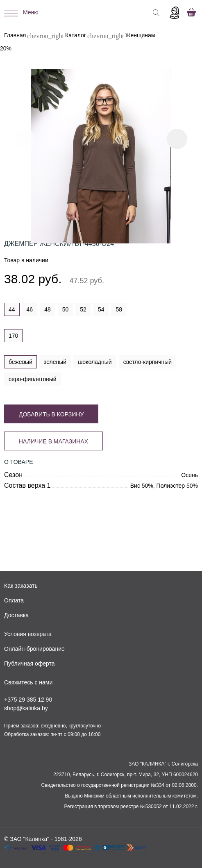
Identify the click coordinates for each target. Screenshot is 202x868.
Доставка (16, 615)
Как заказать (21, 586)
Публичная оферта (30, 663)
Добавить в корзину (51, 414)
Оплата (14, 600)
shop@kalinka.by (26, 708)
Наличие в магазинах (53, 441)
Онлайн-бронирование (34, 649)
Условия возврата (28, 634)
